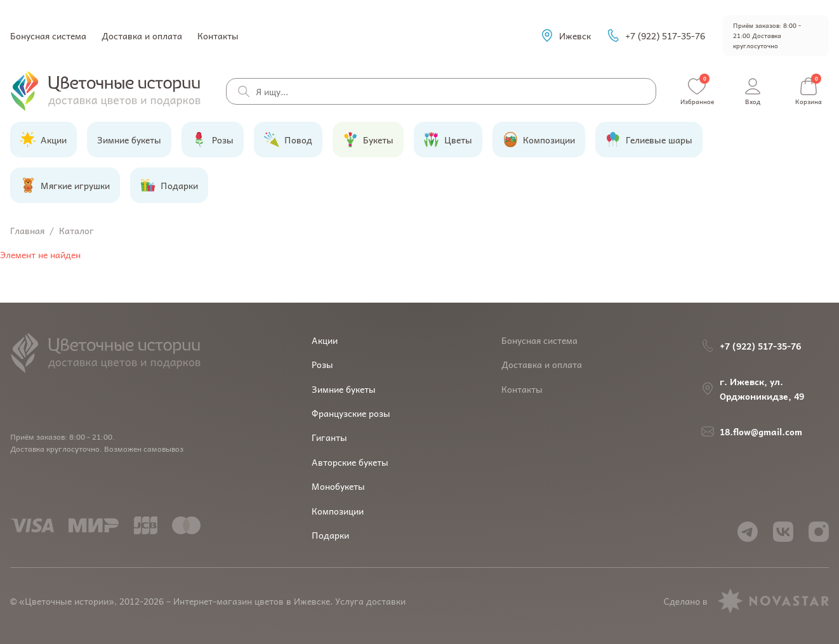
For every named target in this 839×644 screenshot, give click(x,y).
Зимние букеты (344, 389)
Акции (325, 340)
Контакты (218, 36)
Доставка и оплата (142, 36)
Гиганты (329, 437)
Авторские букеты (350, 462)
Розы (322, 364)
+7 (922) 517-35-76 (656, 36)
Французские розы (351, 413)
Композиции (338, 511)
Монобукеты (338, 486)
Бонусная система (48, 36)
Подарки (330, 535)
